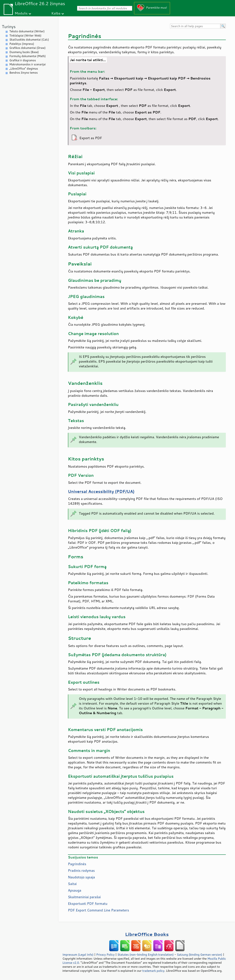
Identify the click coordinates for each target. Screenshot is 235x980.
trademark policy (153, 971)
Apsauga (75, 890)
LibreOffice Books (147, 934)
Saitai (72, 884)
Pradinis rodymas (81, 870)
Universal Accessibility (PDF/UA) (101, 491)
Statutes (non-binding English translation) (145, 954)
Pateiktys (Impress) (22, 44)
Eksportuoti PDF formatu (88, 903)
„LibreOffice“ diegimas (24, 69)
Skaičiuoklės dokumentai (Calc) (29, 40)
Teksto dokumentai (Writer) (27, 31)
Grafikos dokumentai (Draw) (27, 48)
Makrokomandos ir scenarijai (28, 64)
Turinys (9, 27)
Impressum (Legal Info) (78, 954)
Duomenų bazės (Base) (24, 52)
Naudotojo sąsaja (81, 877)
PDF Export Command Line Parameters (98, 910)
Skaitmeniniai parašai (84, 897)
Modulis (21, 13)
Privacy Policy (105, 954)
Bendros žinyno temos (24, 73)
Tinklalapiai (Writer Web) (25, 36)
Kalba (56, 13)
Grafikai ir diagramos (23, 60)
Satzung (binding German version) (200, 954)
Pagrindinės (77, 864)
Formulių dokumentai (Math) (28, 56)
